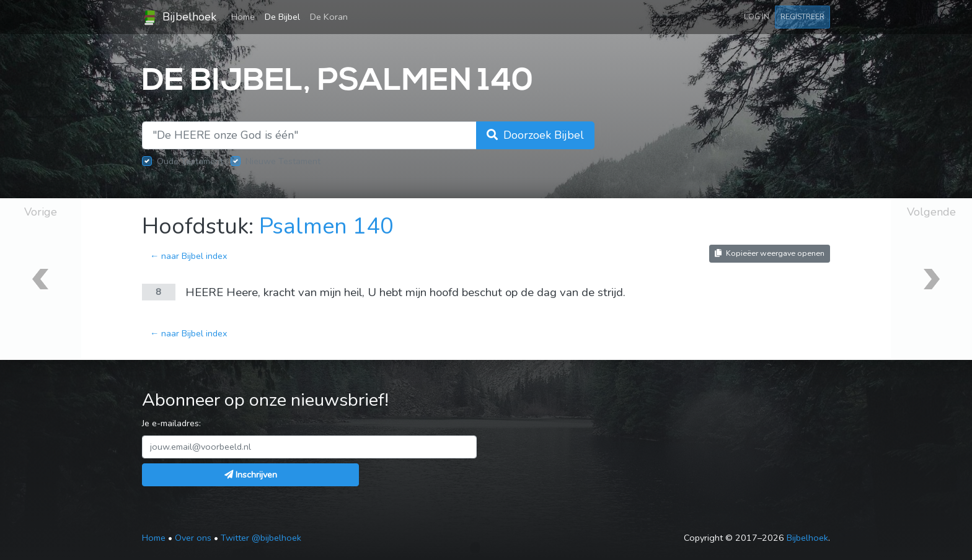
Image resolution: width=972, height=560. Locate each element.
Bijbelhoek (179, 17)
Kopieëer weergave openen (770, 253)
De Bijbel (282, 17)
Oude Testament (190, 161)
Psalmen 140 (326, 226)
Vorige (41, 212)
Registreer (802, 16)
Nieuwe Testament (283, 161)
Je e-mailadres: (171, 423)
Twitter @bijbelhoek (261, 538)
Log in (757, 16)
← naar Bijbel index (189, 256)
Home (245, 16)
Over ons (193, 538)
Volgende (931, 212)
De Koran (329, 17)
